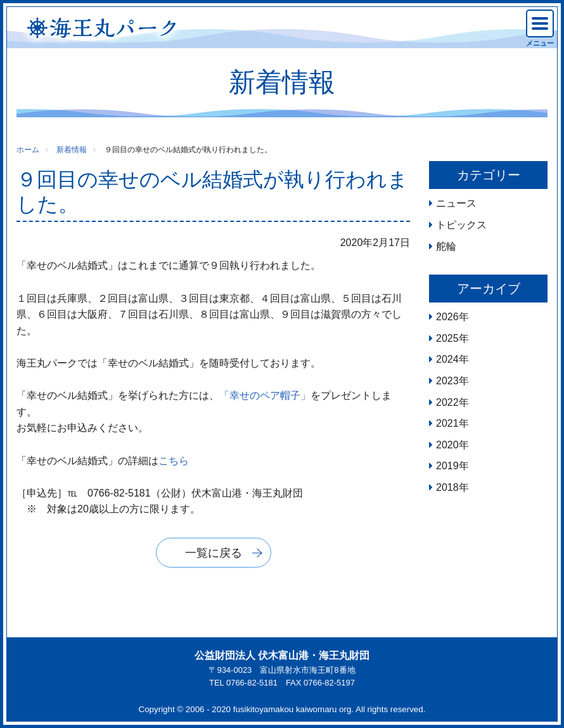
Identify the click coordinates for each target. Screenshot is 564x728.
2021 (447, 423)
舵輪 (446, 246)
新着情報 (72, 150)
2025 (447, 338)
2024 (447, 359)
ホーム (28, 150)
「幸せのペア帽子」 (265, 395)
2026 (447, 317)
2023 (447, 381)
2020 (447, 445)
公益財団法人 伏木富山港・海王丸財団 (282, 655)
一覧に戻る (214, 553)
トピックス (461, 225)
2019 (447, 466)
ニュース (456, 203)
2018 (447, 487)
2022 (447, 402)
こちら (174, 461)
